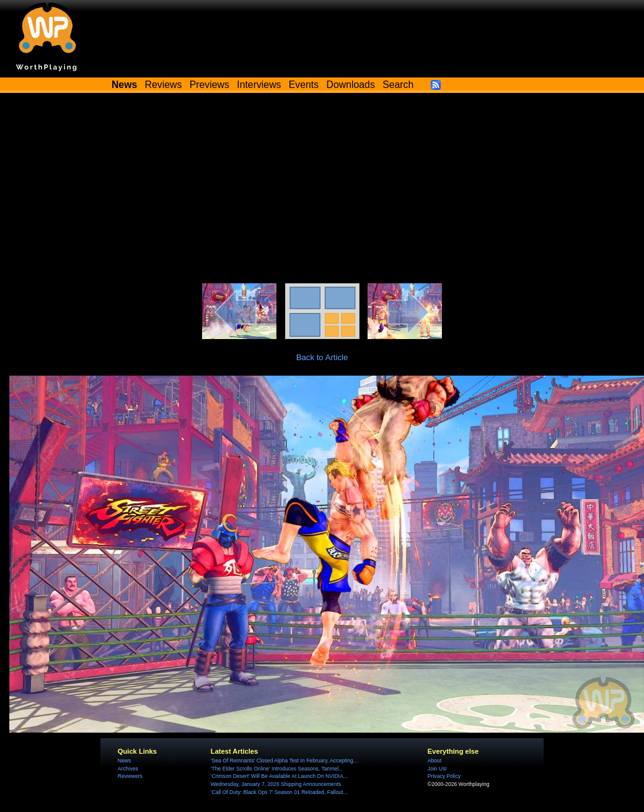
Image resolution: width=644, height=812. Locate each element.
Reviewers (130, 776)
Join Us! (437, 769)
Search (398, 85)
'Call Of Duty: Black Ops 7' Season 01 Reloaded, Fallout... (279, 792)
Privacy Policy (444, 776)
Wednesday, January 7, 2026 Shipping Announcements (276, 784)
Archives (128, 769)
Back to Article (322, 357)
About (434, 761)
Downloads (351, 85)
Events (304, 85)
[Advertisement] (322, 190)
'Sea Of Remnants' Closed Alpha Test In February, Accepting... (284, 761)
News (124, 761)
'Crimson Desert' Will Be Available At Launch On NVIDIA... (279, 776)
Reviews (164, 85)
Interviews (259, 85)
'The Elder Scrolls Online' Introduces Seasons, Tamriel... (277, 769)
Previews (210, 85)
